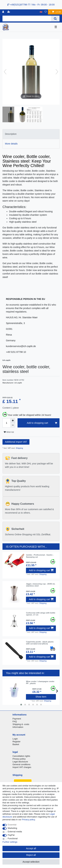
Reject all (31, 855)
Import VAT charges (22, 767)
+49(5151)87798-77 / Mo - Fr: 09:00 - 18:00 (31, 5)
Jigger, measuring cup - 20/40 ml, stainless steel (41, 585)
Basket (16, 744)
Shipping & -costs (21, 724)
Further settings (10, 842)
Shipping (19, 448)
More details (11, 144)
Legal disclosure (20, 762)
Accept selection (31, 862)
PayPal (11, 835)
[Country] (41, 12)
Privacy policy (19, 759)
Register (17, 742)
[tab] (31, 134)
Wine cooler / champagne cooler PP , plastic (40, 682)
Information (18, 727)
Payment (17, 719)
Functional (13, 838)
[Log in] (3, 12)
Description (11, 134)
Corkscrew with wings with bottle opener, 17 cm (41, 614)
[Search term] (27, 19)
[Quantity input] (6, 423)
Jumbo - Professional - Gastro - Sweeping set (40, 556)
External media (15, 832)
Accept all (31, 848)
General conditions (21, 764)
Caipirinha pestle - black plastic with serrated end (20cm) (40, 643)
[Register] (9, 12)
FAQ (15, 721)
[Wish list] (46, 12)
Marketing (12, 828)
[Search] (55, 19)
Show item (41, 697)
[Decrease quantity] (13, 425)
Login (15, 739)
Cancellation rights (21, 756)
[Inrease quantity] (13, 421)
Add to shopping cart (42, 423)
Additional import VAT (16, 442)
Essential (12, 825)
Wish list (9, 432)
